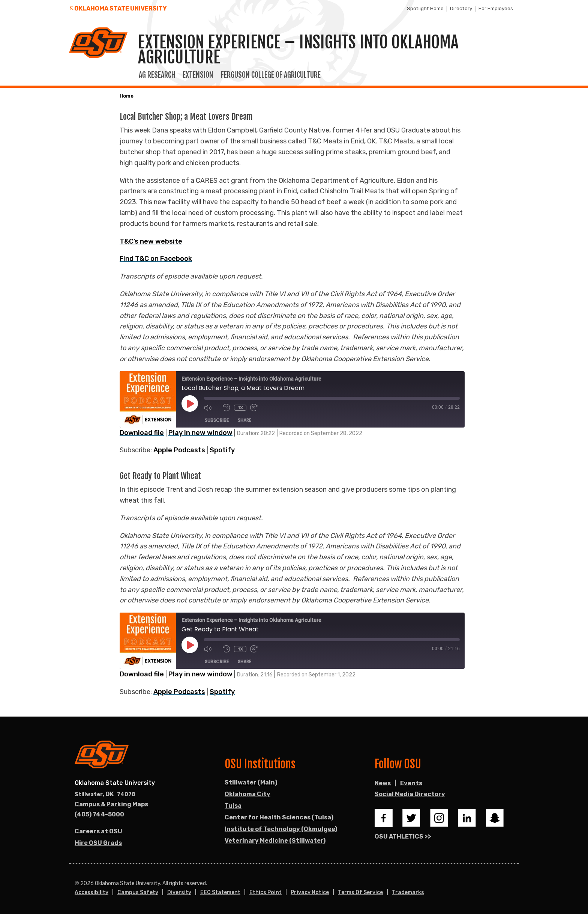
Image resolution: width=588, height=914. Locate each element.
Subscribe (217, 420)
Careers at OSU (98, 831)
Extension (198, 75)
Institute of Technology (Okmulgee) (281, 829)
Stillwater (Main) (251, 782)
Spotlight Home (425, 8)
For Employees (496, 8)
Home (127, 96)
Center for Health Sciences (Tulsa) (279, 817)
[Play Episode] (190, 404)
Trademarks (408, 892)
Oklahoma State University (121, 8)
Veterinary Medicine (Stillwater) (275, 841)
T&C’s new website (151, 241)
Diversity (179, 892)
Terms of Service (360, 892)
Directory (461, 8)
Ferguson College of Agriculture (271, 75)
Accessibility (91, 892)
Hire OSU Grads (98, 843)
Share (244, 420)
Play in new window (200, 433)
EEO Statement (220, 892)
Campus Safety (138, 892)
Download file (142, 433)
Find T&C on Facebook (156, 259)
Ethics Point (265, 892)
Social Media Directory (410, 794)
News (383, 783)
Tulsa (233, 806)
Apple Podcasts (179, 450)
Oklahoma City (247, 794)
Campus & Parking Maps (111, 804)
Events (411, 783)
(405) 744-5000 (99, 814)
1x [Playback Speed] (240, 408)
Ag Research (157, 75)
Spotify (222, 450)
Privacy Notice (310, 892)
